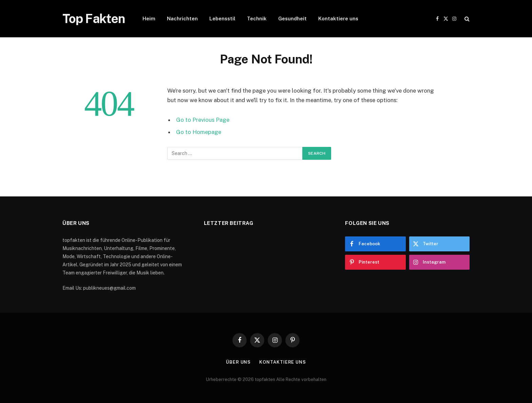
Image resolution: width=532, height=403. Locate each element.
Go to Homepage (199, 132)
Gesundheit (292, 18)
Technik (257, 18)
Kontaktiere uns (338, 18)
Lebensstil (222, 18)
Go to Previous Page (203, 120)
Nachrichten (182, 18)
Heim (149, 18)
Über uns (238, 362)
